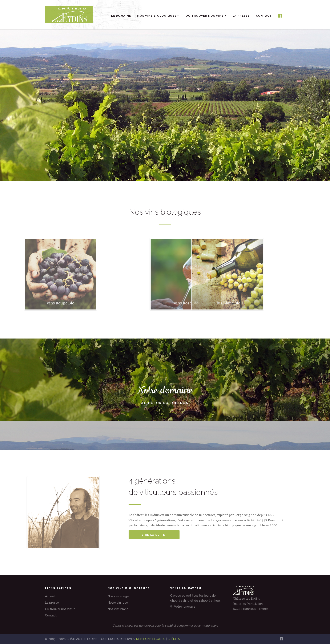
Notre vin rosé (118, 603)
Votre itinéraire (183, 607)
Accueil (50, 596)
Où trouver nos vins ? (206, 16)
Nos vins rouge (118, 596)
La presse (241, 16)
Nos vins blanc (118, 609)
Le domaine (121, 16)
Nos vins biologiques (158, 16)
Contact (264, 16)
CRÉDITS (174, 639)
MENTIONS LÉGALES (151, 639)
